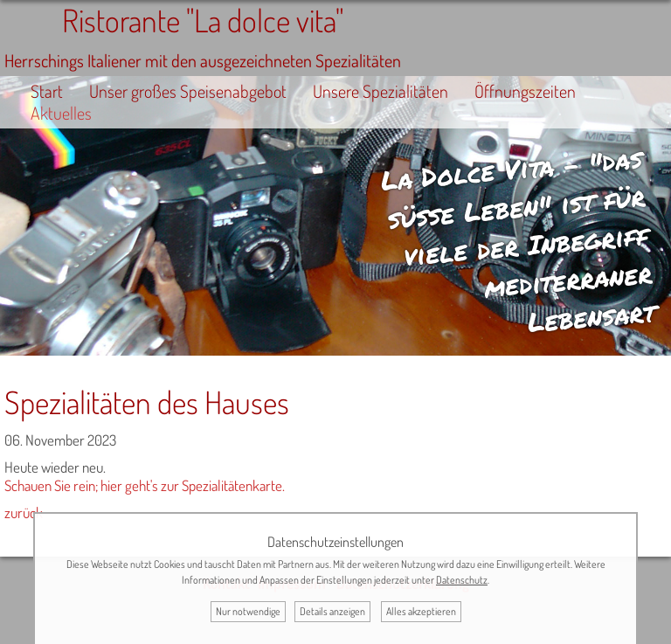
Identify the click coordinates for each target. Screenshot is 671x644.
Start (47, 91)
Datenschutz (462, 580)
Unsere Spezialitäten (380, 91)
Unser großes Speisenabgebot (188, 91)
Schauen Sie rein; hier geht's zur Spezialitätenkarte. (145, 485)
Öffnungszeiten (525, 91)
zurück (24, 512)
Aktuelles (61, 113)
